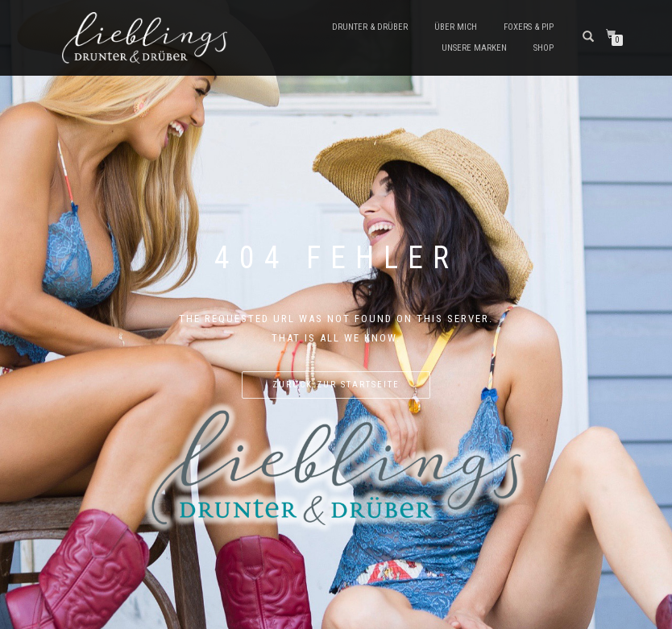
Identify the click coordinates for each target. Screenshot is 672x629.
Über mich (456, 27)
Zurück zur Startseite (336, 385)
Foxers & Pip (529, 27)
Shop (543, 48)
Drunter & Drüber (370, 27)
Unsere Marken (474, 48)
